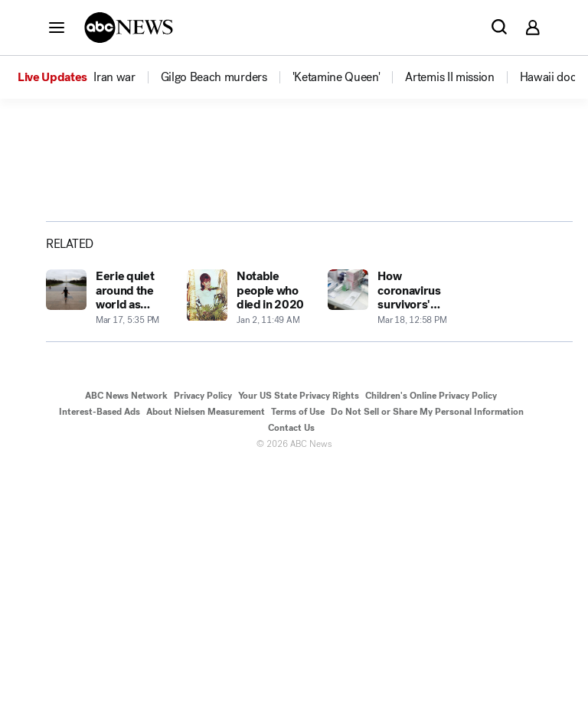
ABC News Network (126, 629)
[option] (88, 77)
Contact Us (291, 661)
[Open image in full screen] (306, 285)
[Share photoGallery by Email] (482, 289)
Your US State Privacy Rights (299, 629)
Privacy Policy (203, 629)
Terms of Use (298, 645)
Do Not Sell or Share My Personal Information (427, 645)
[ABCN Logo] (129, 28)
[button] (57, 27)
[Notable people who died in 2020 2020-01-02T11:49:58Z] (248, 532)
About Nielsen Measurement (206, 645)
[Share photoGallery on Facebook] (406, 289)
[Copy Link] (521, 289)
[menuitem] (114, 77)
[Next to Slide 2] (303, 352)
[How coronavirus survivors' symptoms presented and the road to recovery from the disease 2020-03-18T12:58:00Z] (389, 532)
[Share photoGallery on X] (444, 289)
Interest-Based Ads (100, 645)
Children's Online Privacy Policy (431, 629)
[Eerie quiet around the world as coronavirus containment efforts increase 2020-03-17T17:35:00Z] (107, 532)
